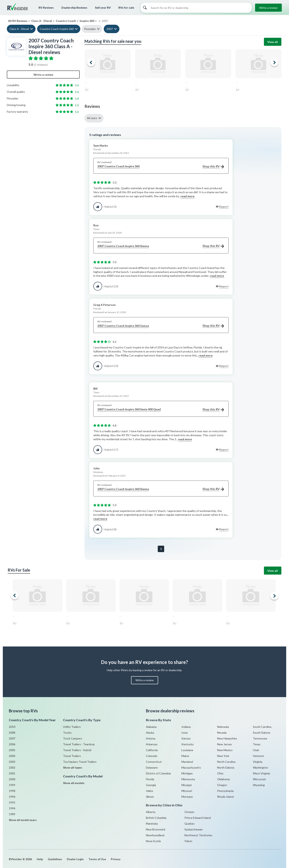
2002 (12, 767)
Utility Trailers (72, 727)
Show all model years (23, 820)
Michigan (187, 773)
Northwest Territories (198, 835)
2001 (12, 773)
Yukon (188, 841)
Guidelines (55, 859)
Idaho (150, 791)
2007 (110, 29)
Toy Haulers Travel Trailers (80, 762)
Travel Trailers (72, 756)
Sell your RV (103, 8)
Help (40, 859)
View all (273, 42)
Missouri (187, 791)
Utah (256, 750)
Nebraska (223, 727)
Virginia (258, 762)
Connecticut (154, 762)
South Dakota (262, 733)
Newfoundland (155, 835)
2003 (12, 762)
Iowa (185, 733)
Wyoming (259, 785)
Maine (185, 756)
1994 (12, 808)
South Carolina (262, 727)
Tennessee (260, 738)
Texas (257, 744)
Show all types (73, 767)
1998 (12, 791)
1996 (12, 797)
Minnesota (188, 779)
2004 (12, 756)
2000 (12, 779)
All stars (92, 118)
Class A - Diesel (19, 29)
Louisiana (187, 750)
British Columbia (156, 818)
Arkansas (152, 744)
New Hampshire (227, 738)
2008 (12, 733)
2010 (12, 727)
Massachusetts (191, 767)
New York (223, 756)
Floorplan (90, 29)
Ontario (189, 812)
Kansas (186, 738)
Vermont (258, 756)
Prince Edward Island (198, 818)
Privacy (116, 859)
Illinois (150, 797)
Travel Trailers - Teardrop (79, 744)
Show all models (74, 783)
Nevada (222, 733)
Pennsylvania (225, 791)
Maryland (187, 762)
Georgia (151, 785)
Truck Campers (73, 738)
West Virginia (261, 773)
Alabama (151, 727)
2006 (12, 744)
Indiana (186, 727)
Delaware (152, 767)
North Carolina (226, 762)
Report (224, 207)
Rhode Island (225, 797)
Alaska (150, 733)
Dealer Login (75, 859)
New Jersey (224, 744)
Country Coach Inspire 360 (57, 29)
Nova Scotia (153, 841)
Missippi (187, 785)
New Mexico (225, 750)
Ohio (220, 773)
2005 (12, 750)
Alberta (151, 812)
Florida (150, 779)
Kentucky (188, 744)
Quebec (190, 824)
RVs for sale (126, 8)
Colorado (152, 756)
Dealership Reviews (74, 8)
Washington (261, 767)
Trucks (67, 733)
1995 (12, 802)
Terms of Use (97, 859)
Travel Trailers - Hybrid (77, 750)
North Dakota (226, 767)
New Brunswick (156, 829)
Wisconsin (259, 779)
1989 (12, 814)
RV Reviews (46, 8)
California (152, 750)
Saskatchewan (194, 829)
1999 (12, 785)
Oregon (222, 785)
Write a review (268, 8)
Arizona (151, 738)
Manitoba (152, 824)
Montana (187, 797)
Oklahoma (223, 779)
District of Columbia (158, 773)
